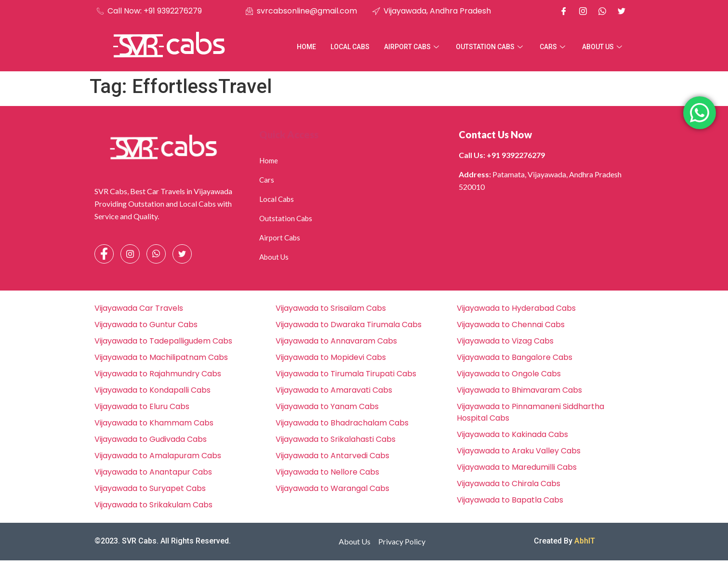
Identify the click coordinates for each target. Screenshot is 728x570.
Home (306, 47)
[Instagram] (583, 11)
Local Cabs (350, 47)
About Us (603, 47)
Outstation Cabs (490, 47)
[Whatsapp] (602, 11)
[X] (622, 11)
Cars (554, 47)
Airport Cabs (413, 47)
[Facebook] (564, 11)
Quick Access (289, 134)
